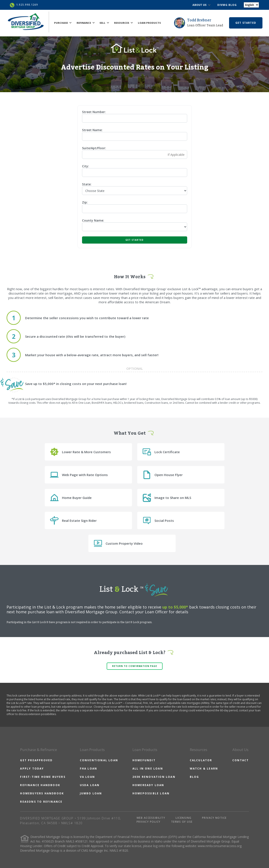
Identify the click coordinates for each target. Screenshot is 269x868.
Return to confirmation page (135, 666)
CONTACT (241, 760)
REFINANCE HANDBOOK (40, 785)
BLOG (194, 777)
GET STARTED (246, 23)
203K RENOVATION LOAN (154, 777)
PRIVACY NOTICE (214, 818)
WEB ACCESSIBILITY (151, 818)
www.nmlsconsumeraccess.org (220, 846)
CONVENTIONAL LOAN (99, 760)
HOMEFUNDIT (144, 760)
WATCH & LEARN (204, 769)
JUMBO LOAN (91, 793)
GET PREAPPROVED (36, 760)
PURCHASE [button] (63, 23)
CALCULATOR (201, 760)
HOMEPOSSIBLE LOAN (151, 793)
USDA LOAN (90, 785)
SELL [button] (104, 23)
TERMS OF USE (182, 822)
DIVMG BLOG (227, 5)
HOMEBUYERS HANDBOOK (42, 793)
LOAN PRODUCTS (149, 23)
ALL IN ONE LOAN (148, 769)
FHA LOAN (89, 769)
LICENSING (184, 818)
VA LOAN (87, 777)
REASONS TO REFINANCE (41, 802)
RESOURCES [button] (123, 23)
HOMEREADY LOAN (148, 785)
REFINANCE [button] (86, 23)
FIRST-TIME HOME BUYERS (43, 777)
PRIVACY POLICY (149, 822)
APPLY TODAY (32, 769)
